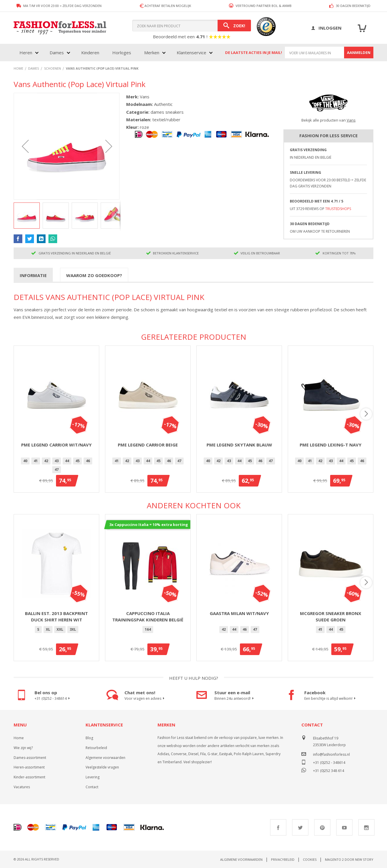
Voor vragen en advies (145, 699)
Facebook (278, 827)
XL (48, 629)
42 (46, 461)
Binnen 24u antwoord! (235, 699)
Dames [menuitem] (57, 53)
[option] (25, 461)
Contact (92, 787)
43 (57, 461)
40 (25, 461)
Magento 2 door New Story (349, 859)
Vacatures (22, 787)
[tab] (33, 275)
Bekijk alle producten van (329, 120)
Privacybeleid (283, 859)
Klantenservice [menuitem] (191, 53)
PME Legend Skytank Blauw (239, 445)
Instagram (366, 827)
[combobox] (192, 26)
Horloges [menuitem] (122, 53)
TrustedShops (338, 209)
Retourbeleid (96, 748)
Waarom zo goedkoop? (94, 275)
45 (77, 461)
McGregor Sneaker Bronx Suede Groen (331, 617)
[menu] (115, 53)
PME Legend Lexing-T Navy (331, 445)
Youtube (344, 827)
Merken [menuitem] (152, 53)
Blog (89, 738)
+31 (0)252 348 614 (329, 770)
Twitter (300, 827)
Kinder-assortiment (29, 777)
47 (57, 470)
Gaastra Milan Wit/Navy (239, 613)
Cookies (310, 859)
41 (36, 461)
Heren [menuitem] (26, 53)
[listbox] (56, 466)
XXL (60, 629)
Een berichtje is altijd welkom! (331, 699)
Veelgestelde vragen (102, 767)
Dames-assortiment (30, 758)
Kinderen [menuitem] (90, 53)
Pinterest (322, 827)
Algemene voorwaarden (105, 758)
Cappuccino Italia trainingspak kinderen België (148, 617)
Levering (93, 777)
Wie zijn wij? (23, 748)
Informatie (33, 275)
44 (67, 461)
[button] (25, 146)
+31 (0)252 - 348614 (53, 699)
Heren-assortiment (29, 767)
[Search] (234, 26)
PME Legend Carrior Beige (148, 445)
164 (148, 629)
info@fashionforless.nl (331, 754)
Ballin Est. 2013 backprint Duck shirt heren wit (56, 617)
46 (88, 461)
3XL (73, 629)
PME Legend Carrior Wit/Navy (56, 445)
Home (19, 738)
